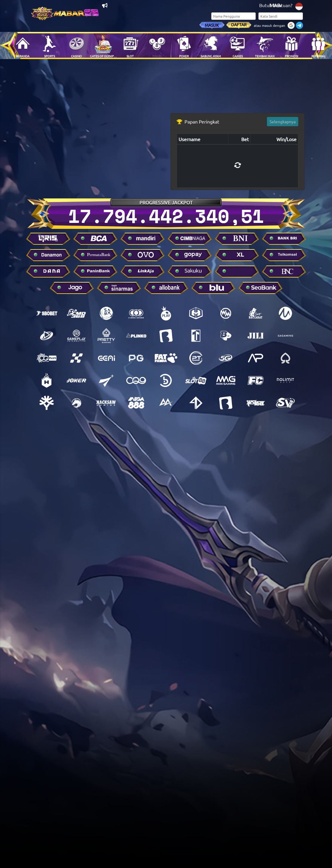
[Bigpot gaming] (226, 336)
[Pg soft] (136, 358)
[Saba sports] (106, 313)
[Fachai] (256, 380)
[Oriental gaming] (47, 358)
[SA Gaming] (285, 336)
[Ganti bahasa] (299, 6)
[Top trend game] (196, 336)
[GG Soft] (196, 313)
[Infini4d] (196, 403)
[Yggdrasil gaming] (47, 403)
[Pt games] (196, 358)
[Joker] (76, 380)
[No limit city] (285, 380)
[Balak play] (226, 403)
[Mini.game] (136, 336)
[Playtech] (47, 336)
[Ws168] (256, 403)
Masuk (212, 25)
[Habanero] (47, 380)
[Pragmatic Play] (166, 313)
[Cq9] (136, 380)
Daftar (239, 24)
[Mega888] (136, 403)
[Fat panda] (166, 358)
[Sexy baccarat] (256, 313)
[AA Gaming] (166, 403)
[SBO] (47, 313)
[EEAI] (106, 358)
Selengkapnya (283, 121)
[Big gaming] (166, 336)
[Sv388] (285, 403)
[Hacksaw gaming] (106, 403)
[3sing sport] (136, 313)
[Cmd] (76, 313)
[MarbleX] (76, 358)
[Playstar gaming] (106, 380)
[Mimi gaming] (226, 380)
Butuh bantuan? (276, 5)
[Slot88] (196, 380)
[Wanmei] (226, 313)
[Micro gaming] (285, 313)
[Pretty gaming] (106, 336)
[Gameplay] (76, 336)
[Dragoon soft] (76, 403)
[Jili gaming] (256, 336)
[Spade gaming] (285, 358)
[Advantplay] (256, 358)
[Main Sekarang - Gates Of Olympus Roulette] (103, 45)
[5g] (226, 358)
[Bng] (166, 380)
